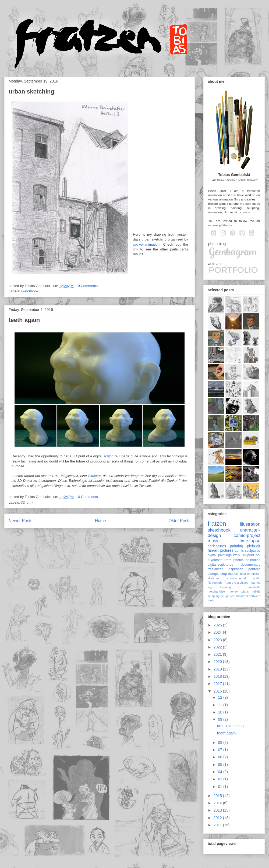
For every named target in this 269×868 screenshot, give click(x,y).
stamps (213, 574)
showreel (242, 596)
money (233, 591)
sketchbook (30, 291)
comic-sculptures (248, 551)
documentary (251, 565)
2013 (218, 810)
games (256, 583)
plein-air (254, 546)
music (214, 541)
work (237, 555)
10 (220, 712)
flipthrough (215, 583)
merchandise (216, 591)
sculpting (214, 596)
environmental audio (244, 578)
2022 (218, 647)
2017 (218, 684)
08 (220, 743)
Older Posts (180, 521)
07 (220, 750)
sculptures (228, 596)
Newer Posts (20, 521)
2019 (218, 669)
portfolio (254, 569)
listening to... (231, 587)
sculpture (110, 456)
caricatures (217, 546)
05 (220, 765)
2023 (218, 640)
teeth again (24, 320)
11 (220, 705)
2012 (218, 818)
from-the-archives (237, 583)
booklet (245, 574)
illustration (250, 524)
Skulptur (94, 476)
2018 (218, 676)
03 (220, 779)
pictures (227, 550)
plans (245, 591)
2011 (218, 825)
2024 (218, 632)
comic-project (247, 535)
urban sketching (31, 92)
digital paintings (220, 555)
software (255, 596)
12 (220, 697)
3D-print (27, 502)
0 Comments (88, 286)
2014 (218, 803)
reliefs (256, 591)
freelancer (215, 569)
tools (211, 600)
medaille (255, 587)
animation (253, 560)
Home (101, 521)
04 (220, 772)
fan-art (213, 550)
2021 (218, 654)
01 (220, 787)
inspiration (236, 569)
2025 (218, 625)
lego (210, 587)
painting (237, 546)
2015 (218, 796)
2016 (218, 691)
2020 (218, 662)
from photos (234, 560)
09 (220, 719)
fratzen (217, 524)
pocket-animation (146, 244)
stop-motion (229, 574)
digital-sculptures (220, 565)
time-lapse (250, 541)
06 (220, 757)
